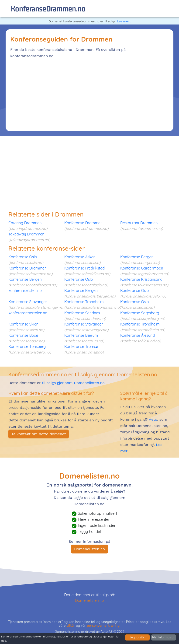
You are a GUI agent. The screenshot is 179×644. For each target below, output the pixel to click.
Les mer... (124, 21)
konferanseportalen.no (28, 313)
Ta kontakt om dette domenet (39, 434)
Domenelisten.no (89, 549)
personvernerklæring (103, 626)
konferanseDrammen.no (48, 9)
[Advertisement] (89, 94)
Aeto (152, 419)
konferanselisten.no (25, 290)
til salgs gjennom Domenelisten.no (73, 383)
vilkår (71, 626)
